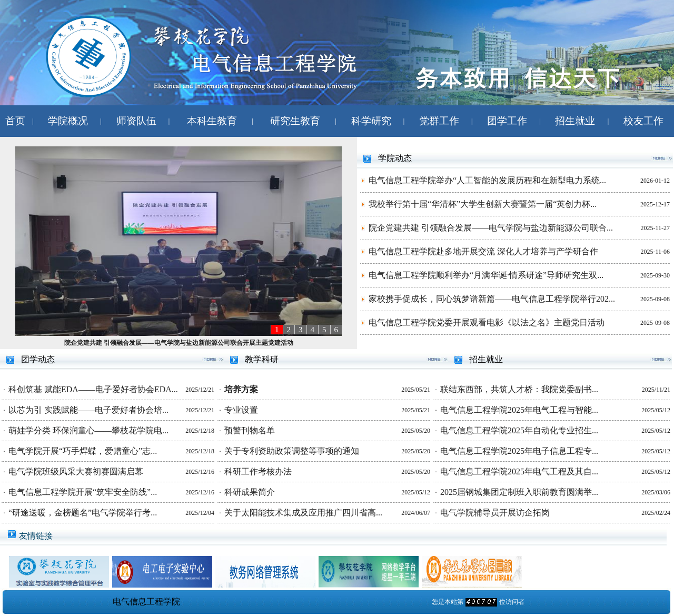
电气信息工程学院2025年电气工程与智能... (519, 410)
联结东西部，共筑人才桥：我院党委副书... (519, 389)
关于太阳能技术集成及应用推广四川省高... (303, 513)
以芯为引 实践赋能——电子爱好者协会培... (88, 410)
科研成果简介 (250, 492)
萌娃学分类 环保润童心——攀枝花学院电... (88, 430)
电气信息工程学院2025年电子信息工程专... (519, 451)
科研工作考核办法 (258, 471)
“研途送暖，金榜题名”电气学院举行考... (83, 513)
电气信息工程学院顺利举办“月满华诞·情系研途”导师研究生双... (486, 275)
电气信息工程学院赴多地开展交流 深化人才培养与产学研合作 (483, 251)
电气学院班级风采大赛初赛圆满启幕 (76, 471)
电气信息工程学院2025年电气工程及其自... (519, 471)
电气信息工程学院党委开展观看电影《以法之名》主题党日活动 (487, 322)
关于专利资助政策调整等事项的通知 (292, 451)
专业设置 (241, 410)
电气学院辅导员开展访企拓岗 (495, 513)
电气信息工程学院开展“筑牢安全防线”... (83, 492)
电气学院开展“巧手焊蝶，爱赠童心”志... (83, 451)
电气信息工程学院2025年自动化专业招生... (519, 430)
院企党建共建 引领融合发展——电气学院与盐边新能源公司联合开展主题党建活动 (179, 343)
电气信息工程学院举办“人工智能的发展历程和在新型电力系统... (487, 180)
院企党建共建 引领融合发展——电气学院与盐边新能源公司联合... (491, 228)
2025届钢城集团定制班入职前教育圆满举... (519, 492)
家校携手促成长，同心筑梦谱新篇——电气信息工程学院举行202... (492, 299)
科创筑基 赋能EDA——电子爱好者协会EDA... (93, 389)
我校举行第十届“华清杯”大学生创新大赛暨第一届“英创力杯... (483, 204)
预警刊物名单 (250, 430)
